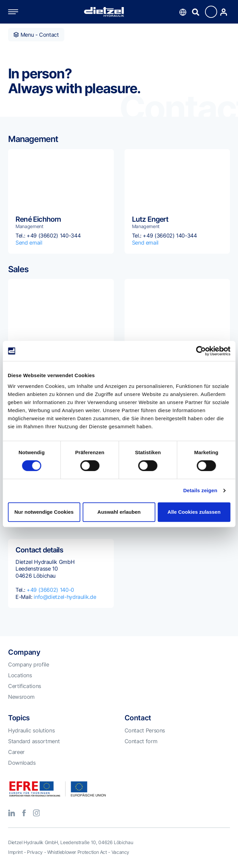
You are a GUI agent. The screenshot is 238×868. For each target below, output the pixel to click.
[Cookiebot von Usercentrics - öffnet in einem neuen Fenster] (201, 351)
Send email (29, 243)
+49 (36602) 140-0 (50, 590)
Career (16, 752)
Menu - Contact (36, 35)
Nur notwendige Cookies (44, 512)
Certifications (25, 686)
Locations (20, 675)
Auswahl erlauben (119, 512)
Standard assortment (34, 741)
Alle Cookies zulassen (194, 512)
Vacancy (120, 852)
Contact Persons (145, 730)
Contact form (141, 741)
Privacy (35, 852)
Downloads (22, 763)
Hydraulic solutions (31, 730)
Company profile (29, 664)
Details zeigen (200, 490)
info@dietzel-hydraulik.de (65, 597)
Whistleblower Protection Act (77, 852)
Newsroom (21, 697)
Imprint (15, 852)
